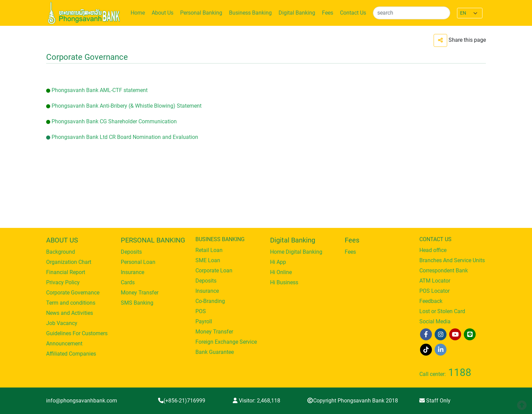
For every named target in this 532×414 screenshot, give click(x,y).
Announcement (64, 344)
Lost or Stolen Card (442, 311)
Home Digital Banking (296, 252)
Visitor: (256, 401)
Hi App (278, 262)
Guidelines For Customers (77, 333)
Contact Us (353, 13)
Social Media (435, 321)
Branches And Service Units (452, 260)
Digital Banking (297, 13)
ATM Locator (435, 281)
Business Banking (250, 13)
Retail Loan (209, 250)
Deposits (131, 252)
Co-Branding (210, 301)
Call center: (445, 374)
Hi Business (284, 282)
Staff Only (435, 401)
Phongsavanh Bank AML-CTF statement (100, 90)
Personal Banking (201, 13)
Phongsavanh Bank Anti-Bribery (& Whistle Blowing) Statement (127, 106)
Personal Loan (138, 262)
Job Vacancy (62, 323)
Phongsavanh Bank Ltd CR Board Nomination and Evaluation (125, 137)
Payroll (204, 321)
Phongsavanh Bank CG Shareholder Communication (114, 121)
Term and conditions (71, 303)
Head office (433, 250)
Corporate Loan (214, 271)
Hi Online (281, 272)
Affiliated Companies (71, 354)
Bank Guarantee (215, 352)
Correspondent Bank (444, 271)
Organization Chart (69, 262)
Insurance (132, 272)
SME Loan (208, 260)
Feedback (431, 301)
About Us (163, 13)
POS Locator (434, 291)
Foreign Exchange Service (226, 342)
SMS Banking (137, 303)
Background (61, 252)
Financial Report (66, 272)
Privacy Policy (63, 282)
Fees (328, 13)
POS (201, 311)
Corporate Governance (73, 293)
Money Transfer (140, 293)
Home (138, 13)
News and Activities (70, 313)
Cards (128, 282)
